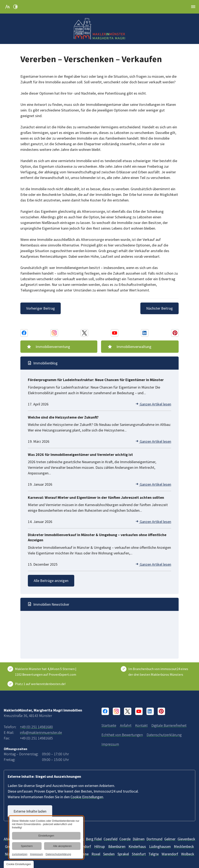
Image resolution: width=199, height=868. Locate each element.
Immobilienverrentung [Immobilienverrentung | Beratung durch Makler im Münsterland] (53, 347)
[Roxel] (96, 854)
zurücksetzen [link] (20, 854)
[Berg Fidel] (94, 839)
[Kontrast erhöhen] (15, 7)
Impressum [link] (36, 854)
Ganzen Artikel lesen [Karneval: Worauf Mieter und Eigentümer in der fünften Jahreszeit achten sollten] (153, 522)
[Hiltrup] (99, 846)
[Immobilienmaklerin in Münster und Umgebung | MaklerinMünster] (109, 725)
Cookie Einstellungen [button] (87, 797)
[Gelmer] (170, 839)
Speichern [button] (27, 846)
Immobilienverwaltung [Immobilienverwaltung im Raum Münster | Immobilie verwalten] (134, 347)
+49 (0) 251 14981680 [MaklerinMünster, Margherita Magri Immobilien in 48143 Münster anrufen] (36, 727)
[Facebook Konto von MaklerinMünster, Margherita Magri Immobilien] (24, 333)
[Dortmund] (154, 839)
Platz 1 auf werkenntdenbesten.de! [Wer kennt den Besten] (40, 684)
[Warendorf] (170, 854)
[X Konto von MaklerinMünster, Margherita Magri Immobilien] (84, 333)
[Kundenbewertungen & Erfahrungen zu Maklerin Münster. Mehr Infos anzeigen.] (47, 672)
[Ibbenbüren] (117, 846)
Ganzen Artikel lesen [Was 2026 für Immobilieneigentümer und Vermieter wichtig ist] (153, 484)
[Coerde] (125, 839)
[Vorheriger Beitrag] (41, 308)
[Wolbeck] (188, 854)
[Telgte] (154, 854)
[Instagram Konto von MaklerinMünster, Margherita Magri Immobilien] (54, 333)
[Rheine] (83, 854)
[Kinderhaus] (137, 846)
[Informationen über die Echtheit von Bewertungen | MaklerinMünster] (122, 735)
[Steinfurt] (139, 854)
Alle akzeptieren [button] (62, 846)
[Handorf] (85, 846)
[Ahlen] (8, 839)
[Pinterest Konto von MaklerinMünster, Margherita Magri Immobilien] (175, 333)
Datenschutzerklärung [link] (58, 854)
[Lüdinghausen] (160, 846)
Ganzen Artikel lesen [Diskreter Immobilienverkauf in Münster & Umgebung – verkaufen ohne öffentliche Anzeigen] (153, 564)
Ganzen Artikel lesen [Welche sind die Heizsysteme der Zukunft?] (153, 441)
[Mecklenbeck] (184, 846)
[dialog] (46, 838)
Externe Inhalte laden (30, 811)
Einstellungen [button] (46, 836)
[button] (193, 7)
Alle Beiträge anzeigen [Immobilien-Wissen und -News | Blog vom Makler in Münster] (51, 581)
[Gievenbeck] (186, 839)
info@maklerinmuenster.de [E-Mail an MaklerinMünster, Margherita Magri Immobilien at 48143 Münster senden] (41, 732)
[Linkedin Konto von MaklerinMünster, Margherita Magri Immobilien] (145, 333)
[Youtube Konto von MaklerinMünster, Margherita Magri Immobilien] (115, 333)
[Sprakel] (123, 854)
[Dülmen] (139, 839)
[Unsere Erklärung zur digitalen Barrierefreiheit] (169, 725)
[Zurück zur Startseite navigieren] (100, 29)
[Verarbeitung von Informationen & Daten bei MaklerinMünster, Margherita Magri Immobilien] (164, 735)
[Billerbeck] (111, 839)
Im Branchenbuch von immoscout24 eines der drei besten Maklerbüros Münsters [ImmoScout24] (158, 672)
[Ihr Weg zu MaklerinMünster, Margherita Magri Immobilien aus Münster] (126, 725)
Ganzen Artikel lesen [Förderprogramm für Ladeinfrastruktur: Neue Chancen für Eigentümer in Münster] (153, 404)
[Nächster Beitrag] (159, 308)
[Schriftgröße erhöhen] (7, 7)
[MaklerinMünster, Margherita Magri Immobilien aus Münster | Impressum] (110, 744)
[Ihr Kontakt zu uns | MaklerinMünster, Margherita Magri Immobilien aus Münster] (141, 725)
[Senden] (109, 854)
